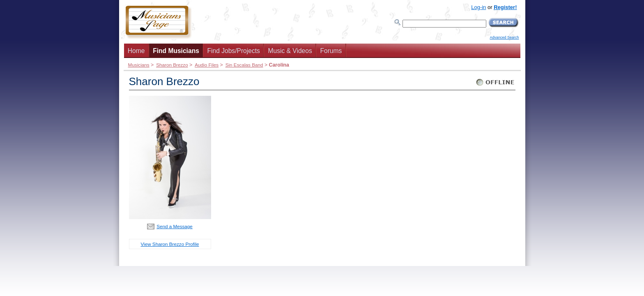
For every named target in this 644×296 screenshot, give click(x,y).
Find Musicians (176, 51)
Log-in (478, 7)
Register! (505, 7)
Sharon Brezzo (172, 65)
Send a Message (175, 226)
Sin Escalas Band (244, 65)
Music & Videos (290, 51)
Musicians (139, 65)
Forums (331, 51)
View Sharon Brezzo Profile (170, 244)
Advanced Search (504, 37)
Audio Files (207, 65)
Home (136, 51)
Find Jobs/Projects (234, 51)
